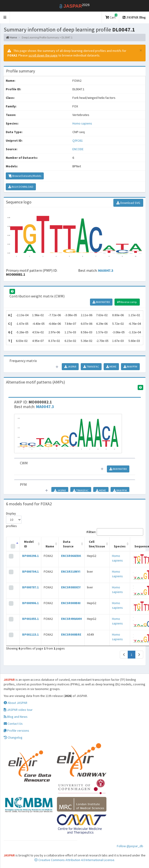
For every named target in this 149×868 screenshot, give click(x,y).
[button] (5, 17)
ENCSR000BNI (71, 603)
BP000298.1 (30, 556)
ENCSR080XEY (71, 587)
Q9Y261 (78, 141)
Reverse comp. (127, 302)
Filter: (115, 532)
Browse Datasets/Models (25, 176)
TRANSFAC (91, 367)
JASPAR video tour (18, 710)
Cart (111, 17)
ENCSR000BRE (71, 634)
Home (11, 37)
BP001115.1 (30, 634)
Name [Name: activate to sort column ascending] (50, 546)
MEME (111, 367)
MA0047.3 (106, 270)
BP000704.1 (30, 571)
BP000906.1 (30, 603)
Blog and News (16, 717)
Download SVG (128, 203)
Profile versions (16, 731)
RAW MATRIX (101, 302)
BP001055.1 (30, 619)
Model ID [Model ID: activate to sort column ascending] (29, 544)
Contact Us (13, 724)
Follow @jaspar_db (130, 846)
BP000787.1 (30, 587)
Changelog (13, 737)
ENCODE (78, 149)
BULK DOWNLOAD (21, 187)
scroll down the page (43, 55)
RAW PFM (130, 367)
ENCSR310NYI (71, 571)
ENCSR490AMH (71, 619)
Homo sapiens (82, 123)
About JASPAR (16, 703)
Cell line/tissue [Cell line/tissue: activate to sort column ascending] (97, 544)
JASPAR (70, 367)
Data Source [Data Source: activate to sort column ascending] (68, 544)
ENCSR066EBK (71, 556)
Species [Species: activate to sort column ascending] (120, 546)
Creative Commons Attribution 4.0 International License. (75, 860)
